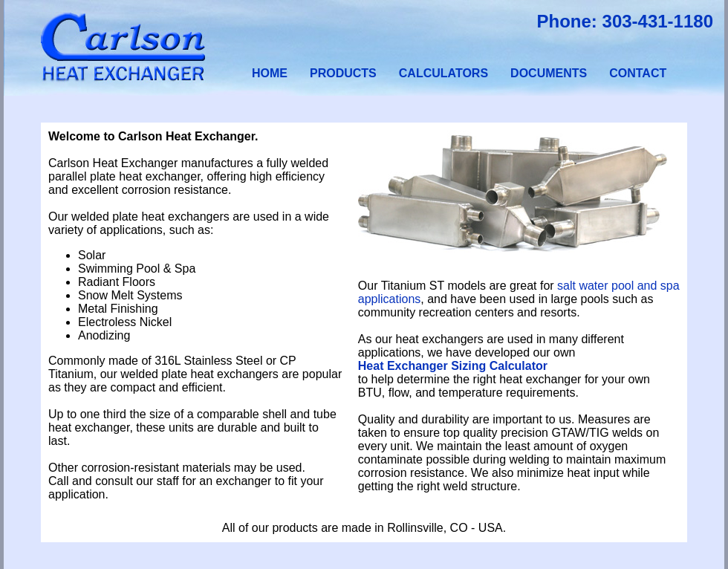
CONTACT (638, 73)
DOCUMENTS (549, 73)
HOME (270, 73)
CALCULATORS (443, 73)
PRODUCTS (343, 73)
